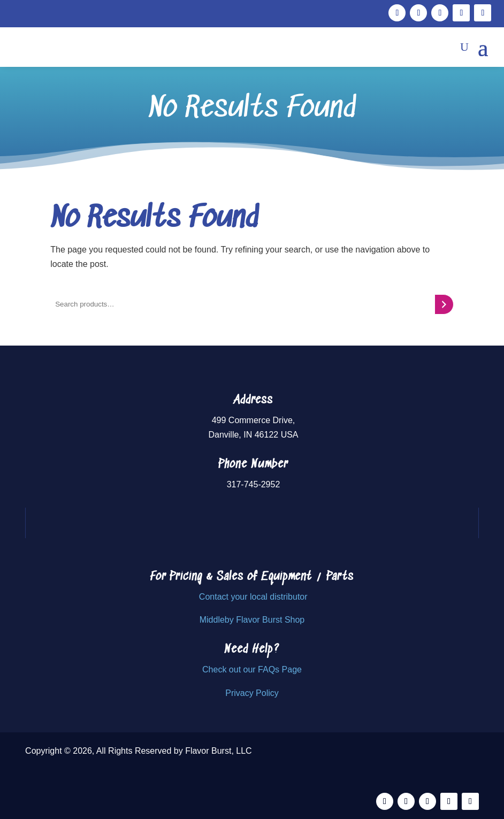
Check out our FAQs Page (252, 669)
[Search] (444, 304)
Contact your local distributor (253, 597)
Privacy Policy (252, 693)
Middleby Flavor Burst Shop (252, 620)
